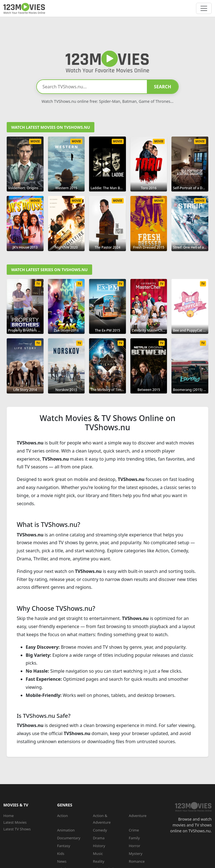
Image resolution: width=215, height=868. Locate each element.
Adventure (138, 816)
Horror (134, 846)
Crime (134, 830)
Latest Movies (15, 822)
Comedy (100, 830)
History (99, 846)
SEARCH (163, 87)
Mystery (136, 854)
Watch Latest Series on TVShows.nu (49, 270)
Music (98, 854)
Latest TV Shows (17, 829)
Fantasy (64, 846)
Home (9, 816)
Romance (137, 861)
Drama (99, 838)
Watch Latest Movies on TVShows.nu (51, 127)
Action (63, 816)
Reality (99, 861)
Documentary (69, 838)
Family (134, 838)
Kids (61, 854)
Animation (66, 830)
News (62, 861)
